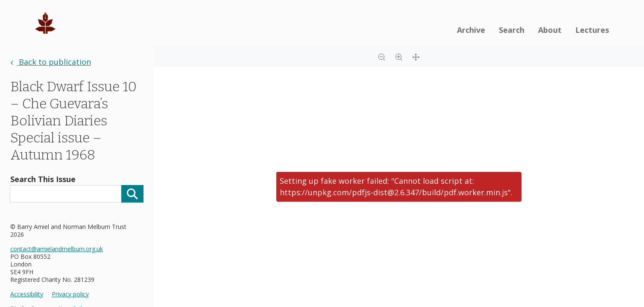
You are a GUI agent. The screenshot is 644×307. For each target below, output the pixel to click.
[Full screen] (416, 56)
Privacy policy (70, 294)
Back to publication (51, 62)
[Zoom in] (399, 56)
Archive (471, 30)
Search (512, 30)
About (550, 30)
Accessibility (27, 294)
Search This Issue (43, 179)
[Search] (132, 194)
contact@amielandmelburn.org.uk (57, 249)
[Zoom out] (382, 56)
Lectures (592, 30)
